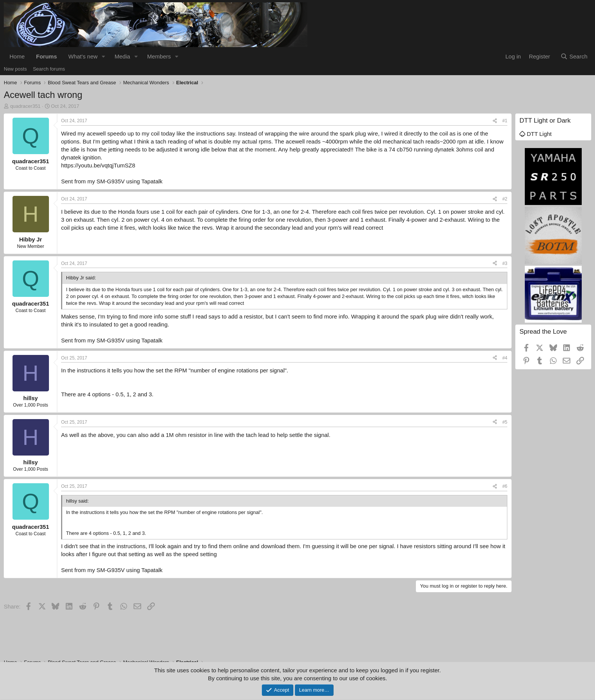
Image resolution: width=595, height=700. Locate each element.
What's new (83, 56)
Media (122, 56)
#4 (505, 358)
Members (159, 56)
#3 (505, 263)
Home (17, 56)
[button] (104, 56)
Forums (46, 56)
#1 (505, 121)
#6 (505, 486)
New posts (15, 69)
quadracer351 (25, 106)
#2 (505, 199)
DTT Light (536, 134)
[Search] (574, 56)
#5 (505, 422)
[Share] (495, 121)
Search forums (49, 69)
